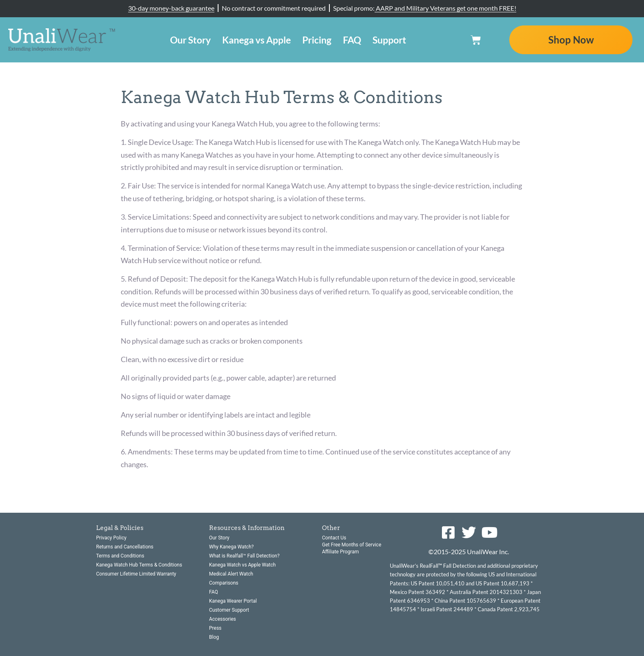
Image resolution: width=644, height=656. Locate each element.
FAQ (352, 40)
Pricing (317, 40)
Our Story (190, 40)
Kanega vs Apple (256, 40)
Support (389, 40)
